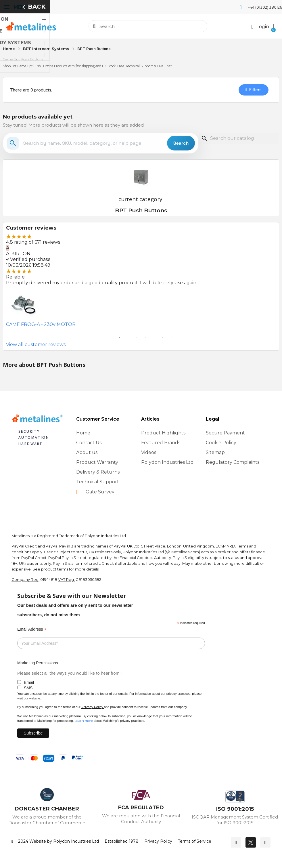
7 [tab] (163, 337)
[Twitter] (251, 842)
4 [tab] (137, 337)
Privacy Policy (92, 707)
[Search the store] (93, 143)
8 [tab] (171, 337)
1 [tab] (111, 337)
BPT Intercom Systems (46, 49)
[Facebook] (236, 842)
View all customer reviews (36, 345)
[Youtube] (265, 842)
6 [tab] (154, 337)
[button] (272, 26)
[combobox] (148, 26)
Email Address (32, 629)
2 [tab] (120, 337)
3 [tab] (128, 337)
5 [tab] (145, 337)
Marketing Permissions (38, 663)
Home (9, 49)
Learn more (84, 721)
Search (181, 143)
